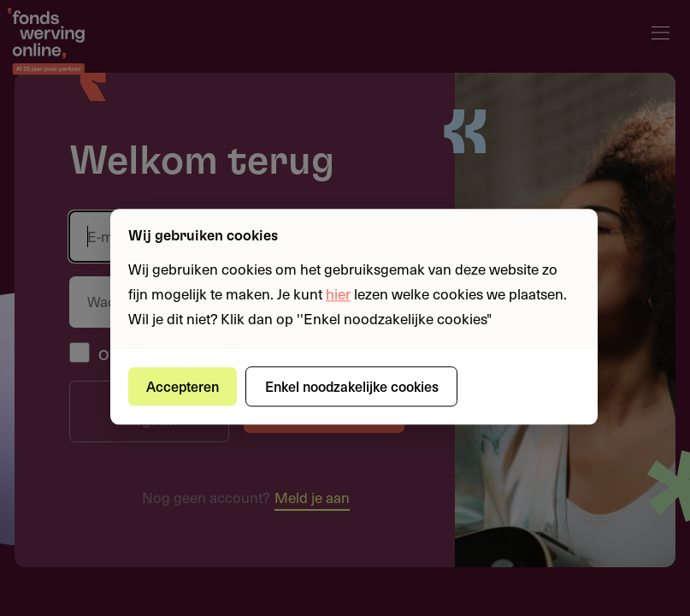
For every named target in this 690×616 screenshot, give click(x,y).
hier (338, 293)
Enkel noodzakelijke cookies (352, 386)
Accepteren (183, 386)
